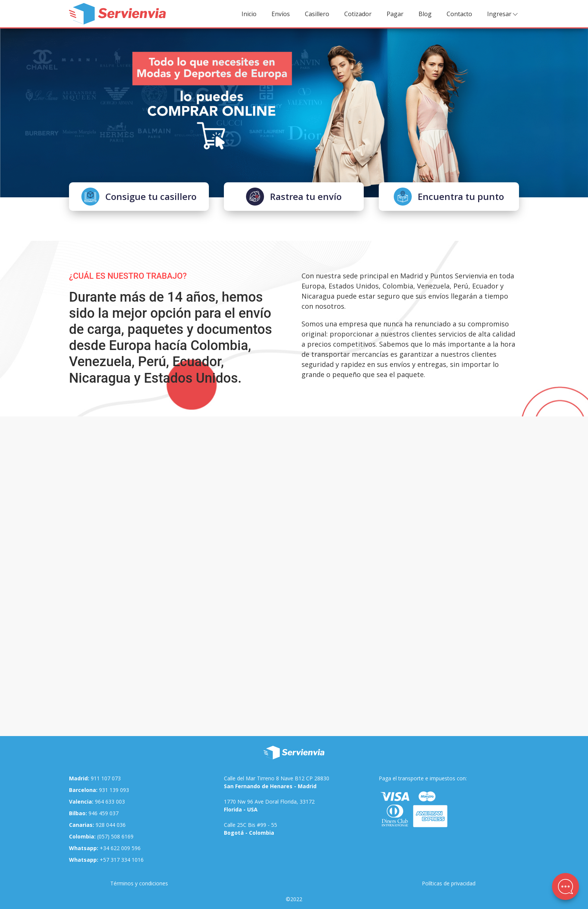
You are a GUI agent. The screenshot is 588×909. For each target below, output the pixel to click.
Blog (425, 14)
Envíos (281, 14)
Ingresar (503, 14)
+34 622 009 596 (105, 848)
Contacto (459, 14)
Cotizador (358, 14)
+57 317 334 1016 (106, 860)
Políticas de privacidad (449, 883)
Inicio (249, 14)
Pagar (395, 14)
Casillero (317, 14)
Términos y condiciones (139, 883)
